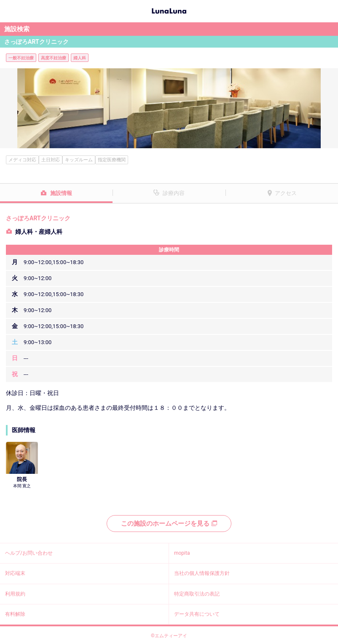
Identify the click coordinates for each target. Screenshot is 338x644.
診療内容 (174, 193)
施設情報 (61, 193)
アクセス (286, 193)
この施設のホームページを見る (169, 524)
